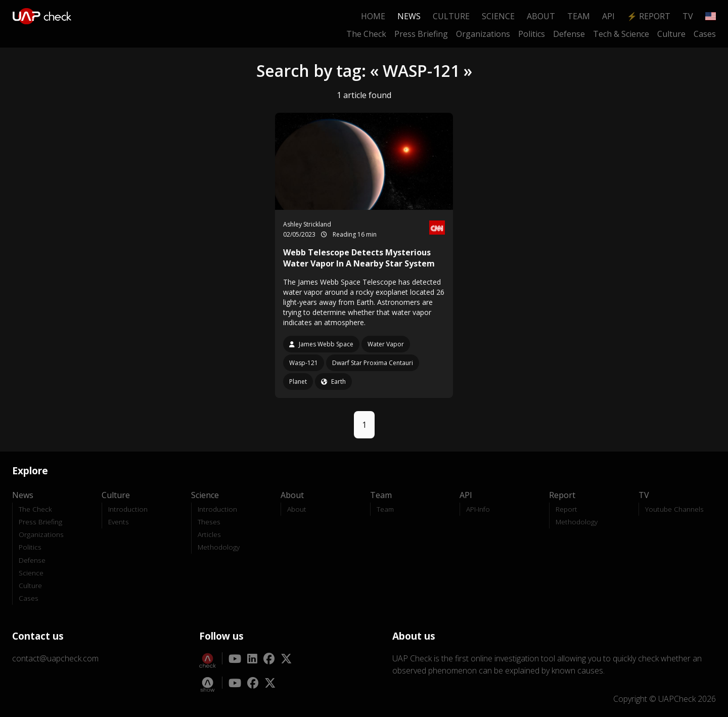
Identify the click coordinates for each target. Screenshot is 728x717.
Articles (209, 534)
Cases (705, 34)
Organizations (483, 34)
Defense (569, 34)
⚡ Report (649, 16)
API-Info (478, 509)
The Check (366, 34)
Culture (451, 16)
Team (579, 16)
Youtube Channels (674, 509)
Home (373, 16)
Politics (532, 34)
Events (119, 522)
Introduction (128, 509)
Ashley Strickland (307, 224)
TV (688, 16)
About (541, 16)
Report (566, 509)
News (409, 16)
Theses (209, 522)
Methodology (219, 547)
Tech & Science (621, 34)
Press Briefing (421, 34)
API (608, 16)
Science (498, 16)
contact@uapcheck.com (55, 658)
